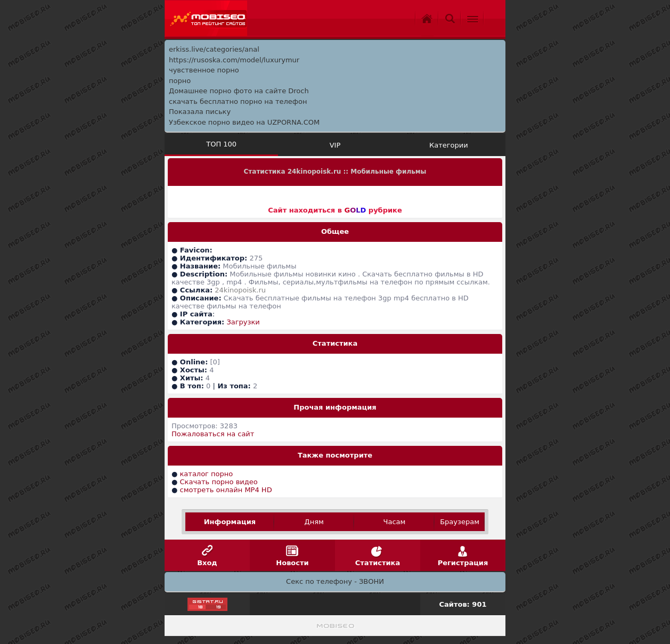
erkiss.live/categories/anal (214, 49)
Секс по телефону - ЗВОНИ (335, 581)
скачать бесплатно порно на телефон (238, 101)
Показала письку (200, 112)
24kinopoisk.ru (240, 290)
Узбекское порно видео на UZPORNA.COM (244, 122)
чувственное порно (204, 70)
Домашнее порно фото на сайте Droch (239, 91)
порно (180, 81)
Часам (395, 522)
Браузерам (460, 522)
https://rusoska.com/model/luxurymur (234, 60)
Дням (314, 522)
